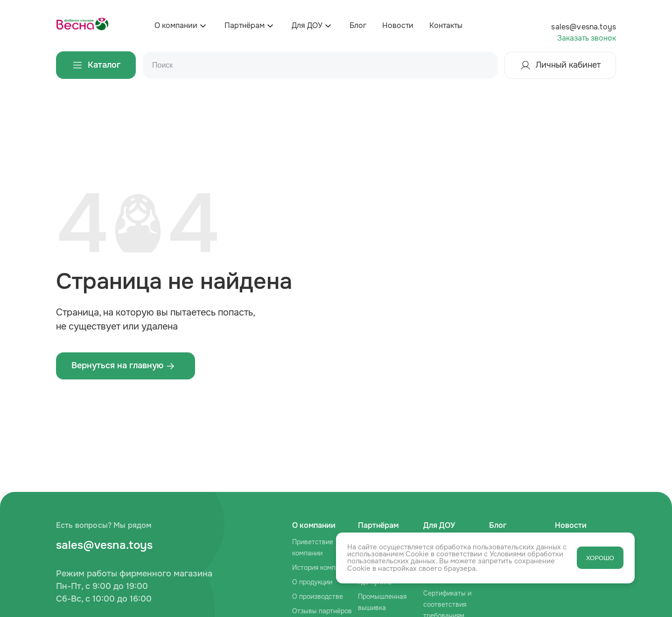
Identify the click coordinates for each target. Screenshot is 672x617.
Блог (358, 25)
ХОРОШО (600, 558)
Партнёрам (245, 25)
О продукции (312, 582)
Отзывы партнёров (322, 611)
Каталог (96, 65)
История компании (321, 568)
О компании (176, 25)
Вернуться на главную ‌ (123, 365)
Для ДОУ (307, 25)
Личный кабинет (560, 65)
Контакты (446, 25)
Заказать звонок (587, 38)
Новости (398, 25)
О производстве (318, 596)
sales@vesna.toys (584, 27)
